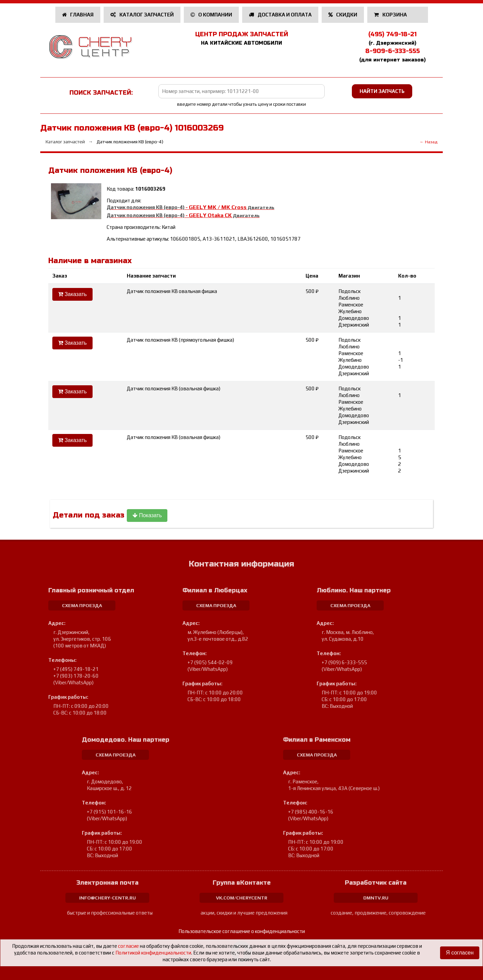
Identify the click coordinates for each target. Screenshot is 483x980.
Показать (147, 515)
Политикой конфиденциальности (153, 953)
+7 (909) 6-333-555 (344, 662)
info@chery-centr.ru (108, 898)
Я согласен (460, 953)
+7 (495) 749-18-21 (76, 669)
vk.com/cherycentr (242, 898)
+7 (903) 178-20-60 (76, 676)
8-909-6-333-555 (393, 51)
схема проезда (82, 605)
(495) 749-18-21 (392, 34)
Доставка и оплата (280, 15)
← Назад (428, 142)
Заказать (72, 294)
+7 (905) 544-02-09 (210, 662)
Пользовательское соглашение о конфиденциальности (242, 931)
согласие (128, 946)
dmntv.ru (376, 898)
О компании (211, 15)
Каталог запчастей (142, 15)
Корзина (391, 15)
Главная (78, 15)
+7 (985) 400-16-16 (311, 812)
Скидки (343, 15)
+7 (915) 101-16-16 (110, 812)
